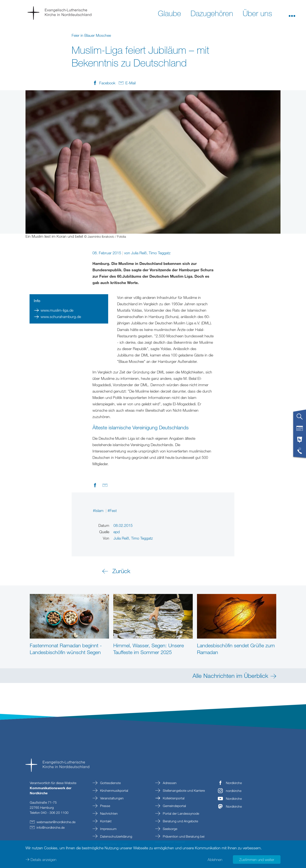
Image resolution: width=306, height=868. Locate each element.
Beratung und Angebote (180, 821)
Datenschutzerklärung (116, 836)
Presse (105, 806)
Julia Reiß (139, 253)
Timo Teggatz (160, 253)
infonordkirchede (51, 827)
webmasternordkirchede (56, 822)
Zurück (121, 571)
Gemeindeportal (174, 806)
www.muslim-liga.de (57, 310)
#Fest (112, 510)
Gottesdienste (110, 783)
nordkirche (234, 791)
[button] (292, 13)
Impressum (108, 829)
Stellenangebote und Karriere (183, 790)
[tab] (300, 418)
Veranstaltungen (111, 798)
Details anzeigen (43, 860)
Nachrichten (108, 813)
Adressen (169, 783)
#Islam (99, 510)
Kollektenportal (173, 798)
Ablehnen (215, 860)
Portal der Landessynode (181, 813)
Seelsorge (170, 829)
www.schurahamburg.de (61, 317)
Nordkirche (234, 783)
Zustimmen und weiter (257, 860)
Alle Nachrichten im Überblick (230, 676)
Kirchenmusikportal (114, 790)
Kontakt (105, 821)
